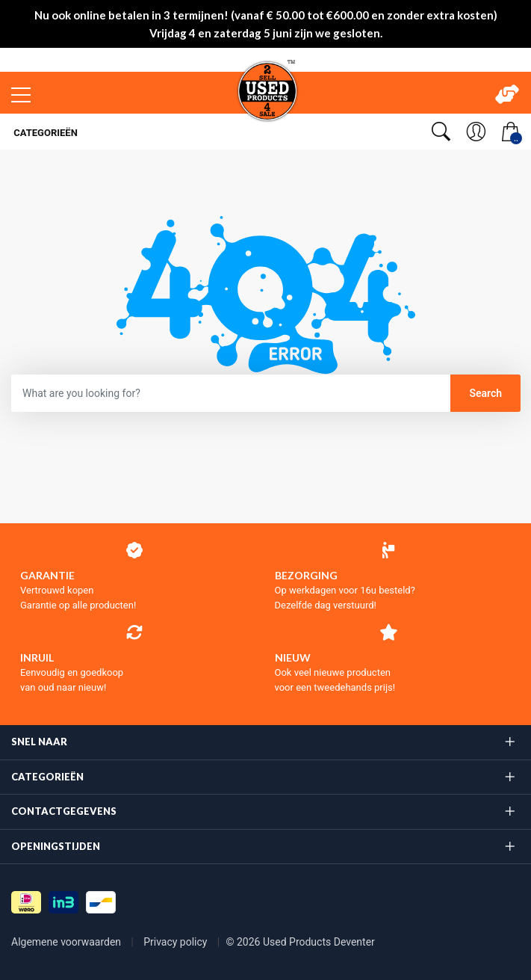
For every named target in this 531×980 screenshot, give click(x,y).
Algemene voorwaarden (68, 942)
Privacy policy (177, 942)
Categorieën (44, 133)
